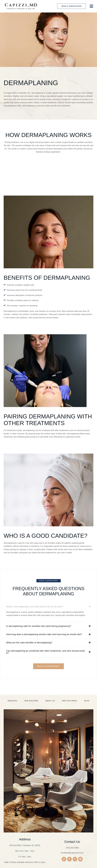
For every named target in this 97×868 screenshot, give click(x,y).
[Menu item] (12, 701)
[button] (72, 6)
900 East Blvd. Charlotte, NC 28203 (25, 845)
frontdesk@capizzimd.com (72, 853)
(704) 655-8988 (72, 848)
